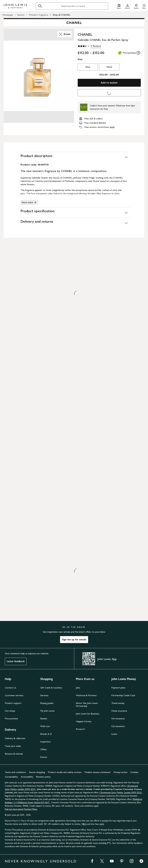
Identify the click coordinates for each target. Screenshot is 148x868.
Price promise (11, 718)
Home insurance (119, 711)
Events (44, 757)
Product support (13, 703)
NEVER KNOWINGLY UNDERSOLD (41, 861)
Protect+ (80, 729)
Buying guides (47, 703)
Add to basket (109, 83)
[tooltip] (138, 53)
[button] (144, 6)
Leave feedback (16, 661)
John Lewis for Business (88, 714)
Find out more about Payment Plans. (21, 809)
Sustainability (11, 777)
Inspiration (45, 742)
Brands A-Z (46, 734)
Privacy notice (120, 772)
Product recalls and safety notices (65, 772)
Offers (44, 749)
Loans (114, 734)
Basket (44, 718)
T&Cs (84, 824)
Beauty (21, 15)
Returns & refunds (14, 754)
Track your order (13, 746)
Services (44, 695)
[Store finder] (119, 6)
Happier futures (84, 721)
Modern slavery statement (98, 772)
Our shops (10, 711)
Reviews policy (43, 777)
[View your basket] (136, 6)
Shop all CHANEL (62, 15)
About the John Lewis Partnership (87, 704)
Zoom (65, 34)
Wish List (45, 726)
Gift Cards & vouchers (51, 688)
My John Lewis (47, 711)
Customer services (14, 695)
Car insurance (118, 726)
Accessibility (27, 777)
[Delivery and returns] (74, 223)
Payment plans (118, 688)
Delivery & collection (15, 738)
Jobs (78, 688)
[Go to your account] (127, 6)
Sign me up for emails (74, 640)
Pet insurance (118, 718)
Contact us (10, 688)
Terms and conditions (15, 772)
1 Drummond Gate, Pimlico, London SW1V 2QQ (121, 793)
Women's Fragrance (38, 15)
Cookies (134, 772)
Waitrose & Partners (86, 695)
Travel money (118, 703)
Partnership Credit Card (123, 695)
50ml (88, 67)
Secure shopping (37, 772)
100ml (109, 67)
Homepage (8, 15)
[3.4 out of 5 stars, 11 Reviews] (89, 46)
